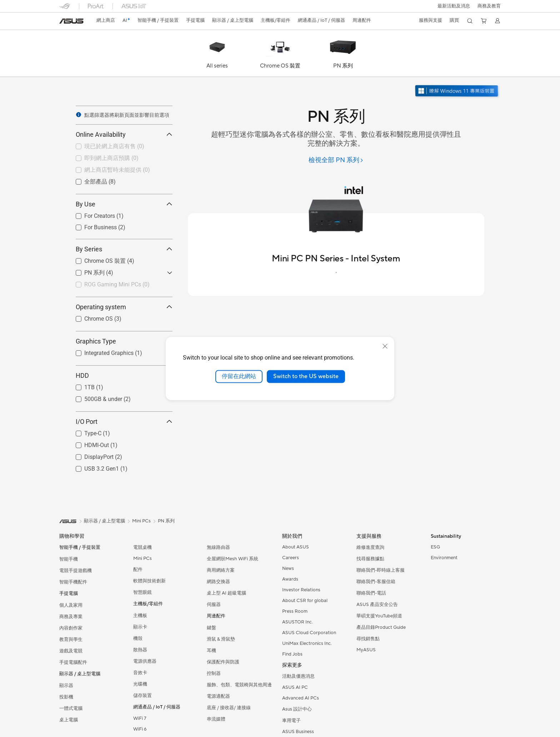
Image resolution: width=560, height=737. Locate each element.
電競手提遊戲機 (76, 571)
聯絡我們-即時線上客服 (381, 570)
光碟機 (140, 684)
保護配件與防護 (223, 662)
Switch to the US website (306, 376)
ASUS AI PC (295, 687)
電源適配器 (218, 696)
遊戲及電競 (71, 651)
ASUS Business (298, 732)
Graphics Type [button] (124, 341)
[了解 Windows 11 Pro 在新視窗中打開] (457, 92)
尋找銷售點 (368, 639)
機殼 (138, 638)
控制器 (214, 673)
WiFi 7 (140, 718)
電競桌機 (142, 547)
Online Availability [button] (124, 134)
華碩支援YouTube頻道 (379, 616)
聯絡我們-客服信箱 (376, 582)
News (288, 568)
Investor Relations (301, 590)
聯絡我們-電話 (371, 593)
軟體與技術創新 (149, 581)
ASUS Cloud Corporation (309, 633)
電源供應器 (145, 661)
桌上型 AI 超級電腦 (226, 593)
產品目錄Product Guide (381, 627)
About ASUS (296, 547)
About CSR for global (305, 601)
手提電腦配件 (73, 662)
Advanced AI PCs (301, 698)
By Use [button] (124, 204)
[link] (71, 21)
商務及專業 (71, 617)
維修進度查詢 (370, 547)
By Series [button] (124, 249)
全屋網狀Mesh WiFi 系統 (232, 559)
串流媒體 (216, 719)
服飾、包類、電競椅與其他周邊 (239, 685)
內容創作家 (71, 628)
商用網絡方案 (221, 570)
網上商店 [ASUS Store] (106, 20)
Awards (290, 579)
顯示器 (66, 686)
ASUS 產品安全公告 (377, 605)
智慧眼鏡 (142, 592)
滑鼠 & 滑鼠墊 (221, 639)
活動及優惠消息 (298, 676)
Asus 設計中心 (297, 709)
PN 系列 (166, 521)
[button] (454, 6)
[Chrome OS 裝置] (280, 55)
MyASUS (366, 650)
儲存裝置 (142, 696)
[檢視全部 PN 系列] (336, 161)
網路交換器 (218, 582)
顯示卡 (140, 627)
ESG (435, 547)
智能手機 (69, 559)
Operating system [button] (124, 307)
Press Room (295, 611)
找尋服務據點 (370, 559)
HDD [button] (124, 375)
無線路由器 (218, 547)
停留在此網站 (239, 376)
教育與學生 (71, 640)
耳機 (211, 651)
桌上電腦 (69, 720)
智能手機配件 (73, 582)
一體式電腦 (71, 708)
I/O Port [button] (124, 422)
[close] (385, 346)
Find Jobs (292, 654)
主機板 (140, 616)
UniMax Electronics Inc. (307, 643)
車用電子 (291, 721)
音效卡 (140, 673)
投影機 (66, 697)
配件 (138, 570)
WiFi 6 (140, 729)
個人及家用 (71, 605)
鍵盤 (211, 628)
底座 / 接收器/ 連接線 (229, 708)
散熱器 (140, 650)
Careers (291, 558)
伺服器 (214, 605)
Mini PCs (142, 558)
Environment (444, 558)
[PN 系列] (343, 55)
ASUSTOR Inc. (297, 622)
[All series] (217, 55)
